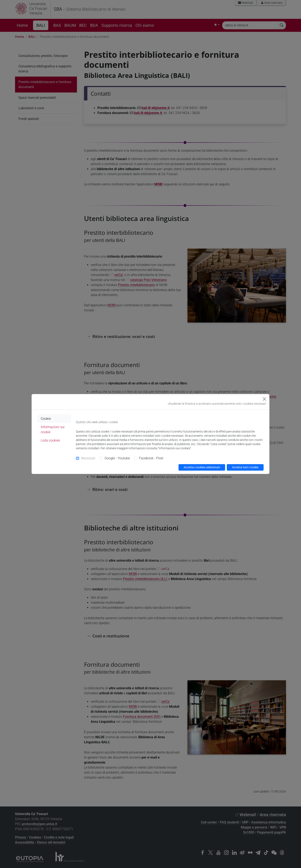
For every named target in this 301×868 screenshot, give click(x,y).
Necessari (88, 458)
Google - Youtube (117, 458)
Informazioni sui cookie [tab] (53, 430)
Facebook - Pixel (151, 458)
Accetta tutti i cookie (245, 467)
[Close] (264, 399)
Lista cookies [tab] (50, 440)
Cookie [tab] (46, 419)
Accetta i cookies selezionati (202, 467)
